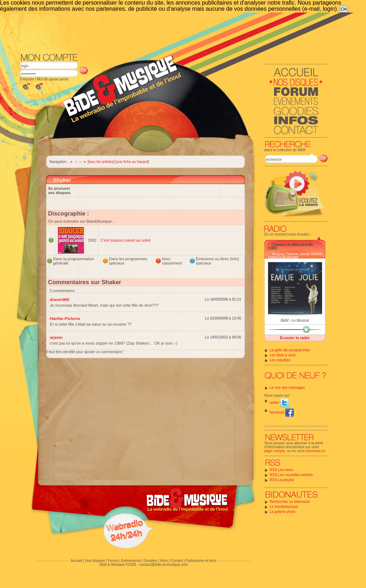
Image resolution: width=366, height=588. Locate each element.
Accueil (76, 561)
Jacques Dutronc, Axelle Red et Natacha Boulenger (295, 256)
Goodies (150, 561)
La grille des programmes (290, 350)
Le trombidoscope (284, 507)
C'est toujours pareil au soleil (125, 240)
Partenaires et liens (201, 561)
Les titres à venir (283, 355)
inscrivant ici (315, 451)
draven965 (60, 300)
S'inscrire (27, 79)
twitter (279, 403)
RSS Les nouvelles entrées (291, 475)
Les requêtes (280, 360)
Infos (164, 561)
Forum (113, 561)
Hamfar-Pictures (65, 318)
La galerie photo (283, 512)
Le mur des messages (287, 388)
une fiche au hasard (132, 162)
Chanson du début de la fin (292, 244)
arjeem (56, 337)
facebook (282, 412)
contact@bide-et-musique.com (164, 565)
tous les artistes (101, 162)
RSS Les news (282, 470)
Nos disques (95, 561)
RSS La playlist (282, 480)
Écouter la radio (295, 338)
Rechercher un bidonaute (290, 502)
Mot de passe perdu (53, 79)
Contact (177, 561)
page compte (275, 451)
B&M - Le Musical (295, 320)
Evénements (131, 561)
